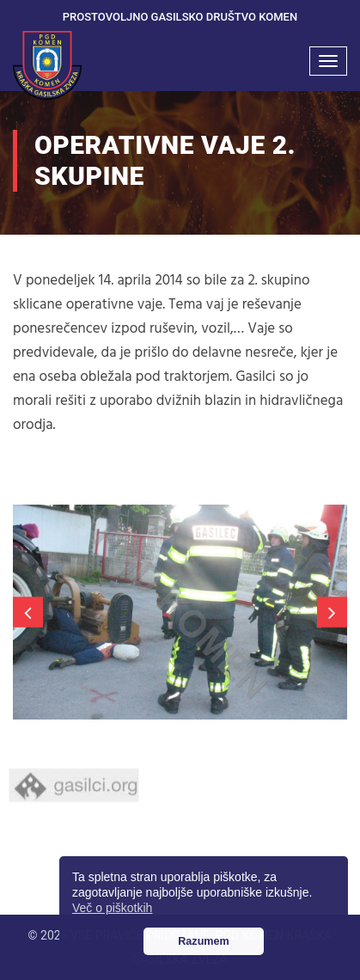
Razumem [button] (204, 941)
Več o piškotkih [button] (112, 908)
